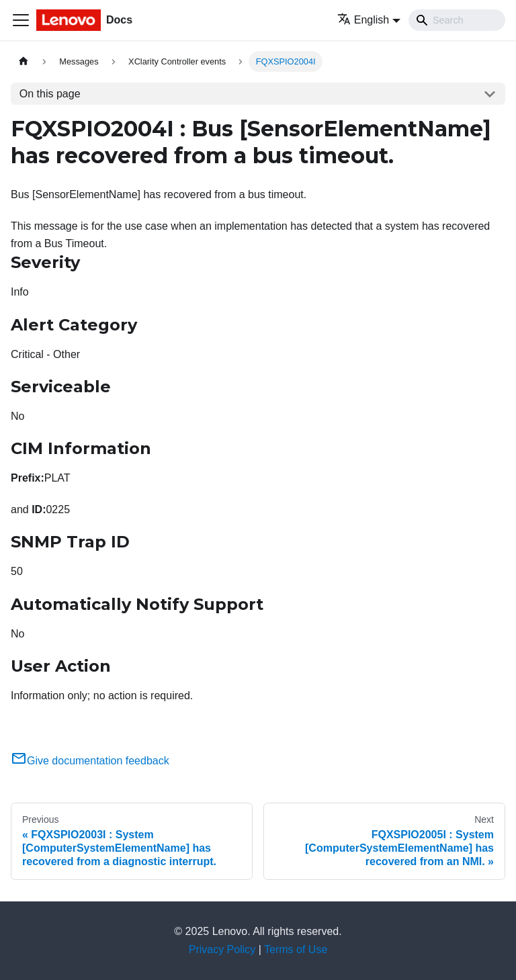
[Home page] (24, 61)
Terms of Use (296, 949)
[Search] (457, 20)
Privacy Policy (222, 949)
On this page (50, 94)
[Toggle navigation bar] (21, 20)
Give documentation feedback (90, 761)
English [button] (363, 20)
